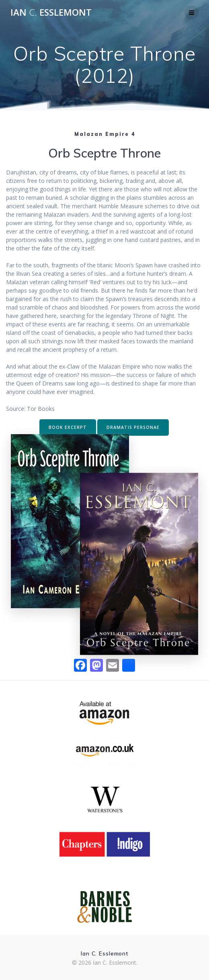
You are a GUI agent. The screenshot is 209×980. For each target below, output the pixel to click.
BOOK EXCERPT (68, 427)
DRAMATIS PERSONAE (133, 427)
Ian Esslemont (51, 12)
